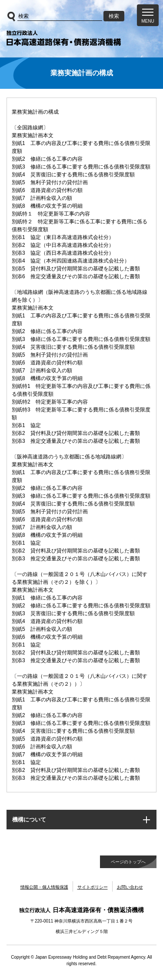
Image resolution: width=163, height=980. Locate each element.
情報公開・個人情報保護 (44, 887)
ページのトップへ (128, 862)
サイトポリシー (93, 887)
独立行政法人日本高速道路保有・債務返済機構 (64, 38)
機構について (29, 820)
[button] (148, 15)
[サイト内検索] (60, 16)
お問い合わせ (130, 887)
